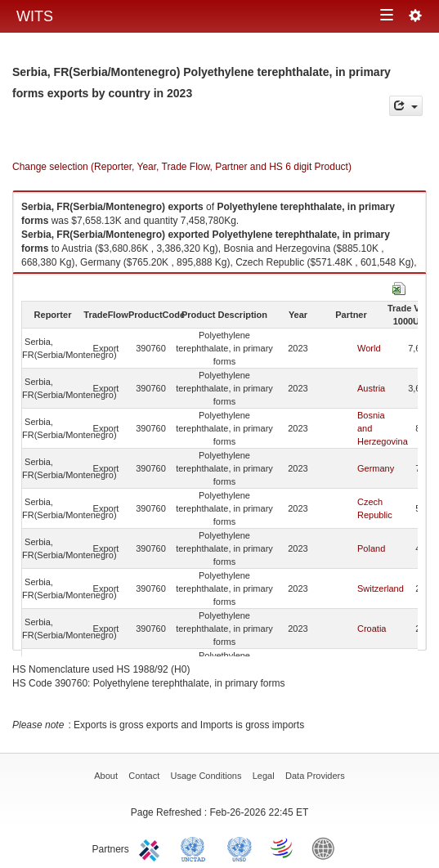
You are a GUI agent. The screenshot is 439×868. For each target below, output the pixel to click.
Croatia (372, 629)
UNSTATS (240, 848)
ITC (152, 848)
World (369, 348)
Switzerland (381, 588)
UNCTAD (196, 848)
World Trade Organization (283, 848)
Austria (371, 388)
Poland (371, 548)
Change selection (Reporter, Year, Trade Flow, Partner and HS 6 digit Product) (182, 167)
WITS (35, 16)
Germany (376, 468)
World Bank (327, 848)
